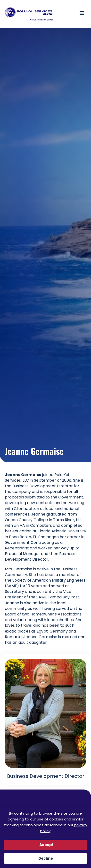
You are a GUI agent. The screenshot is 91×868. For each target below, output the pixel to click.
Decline (46, 858)
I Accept (45, 845)
